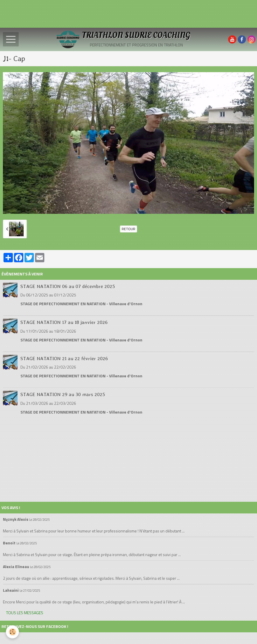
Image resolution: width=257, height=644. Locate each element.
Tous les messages (25, 613)
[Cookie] (12, 632)
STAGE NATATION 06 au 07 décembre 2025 (68, 286)
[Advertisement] (106, 13)
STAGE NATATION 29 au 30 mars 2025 (63, 394)
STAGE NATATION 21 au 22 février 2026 (64, 358)
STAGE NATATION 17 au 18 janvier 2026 (64, 322)
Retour (128, 229)
